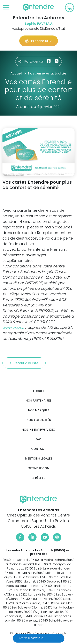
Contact (39, 449)
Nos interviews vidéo (38, 430)
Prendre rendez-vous (31, 638)
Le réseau (39, 478)
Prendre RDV (39, 41)
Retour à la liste (24, 363)
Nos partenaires (38, 401)
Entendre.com (38, 468)
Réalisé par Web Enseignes (30, 633)
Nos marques (39, 410)
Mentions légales (39, 459)
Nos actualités (39, 420)
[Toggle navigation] (6, 8)
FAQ (38, 439)
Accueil (38, 391)
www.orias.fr (14, 327)
